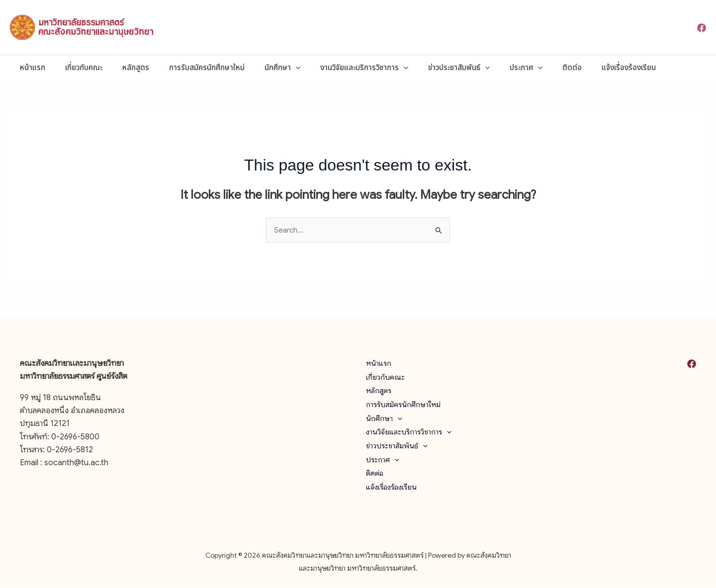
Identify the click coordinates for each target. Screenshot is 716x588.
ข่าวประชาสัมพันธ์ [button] (427, 68)
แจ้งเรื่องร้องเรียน (582, 67)
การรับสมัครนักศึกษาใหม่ (189, 67)
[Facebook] (702, 28)
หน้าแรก (30, 67)
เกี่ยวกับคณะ (76, 67)
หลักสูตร (123, 67)
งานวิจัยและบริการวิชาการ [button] (337, 68)
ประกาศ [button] (489, 68)
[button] (273, 68)
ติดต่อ (530, 67)
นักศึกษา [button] (260, 68)
